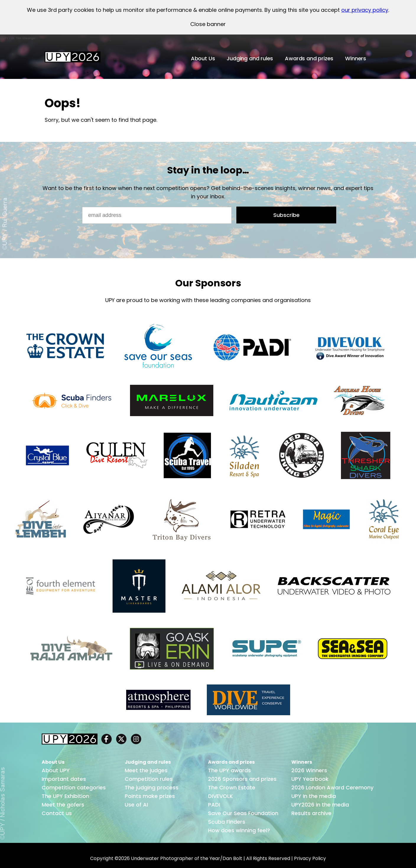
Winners (356, 58)
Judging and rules (250, 58)
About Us (203, 58)
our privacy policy (365, 10)
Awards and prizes (309, 58)
